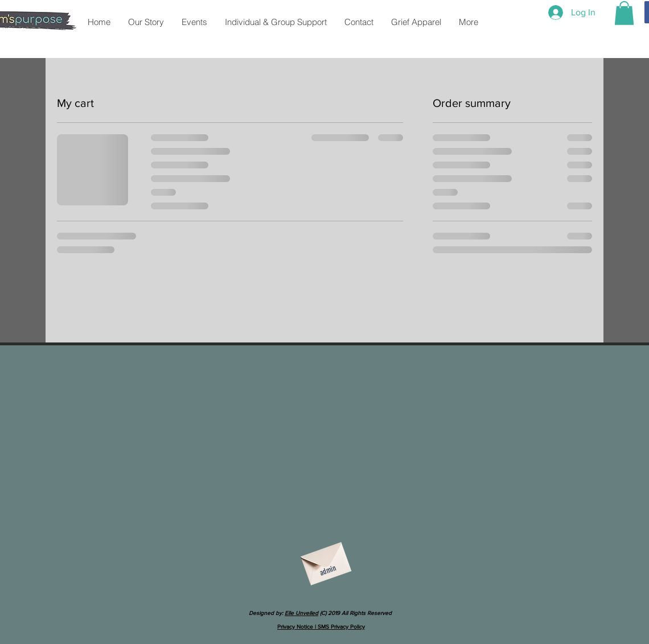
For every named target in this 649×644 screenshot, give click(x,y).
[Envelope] (324, 560)
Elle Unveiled (301, 613)
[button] (624, 13)
